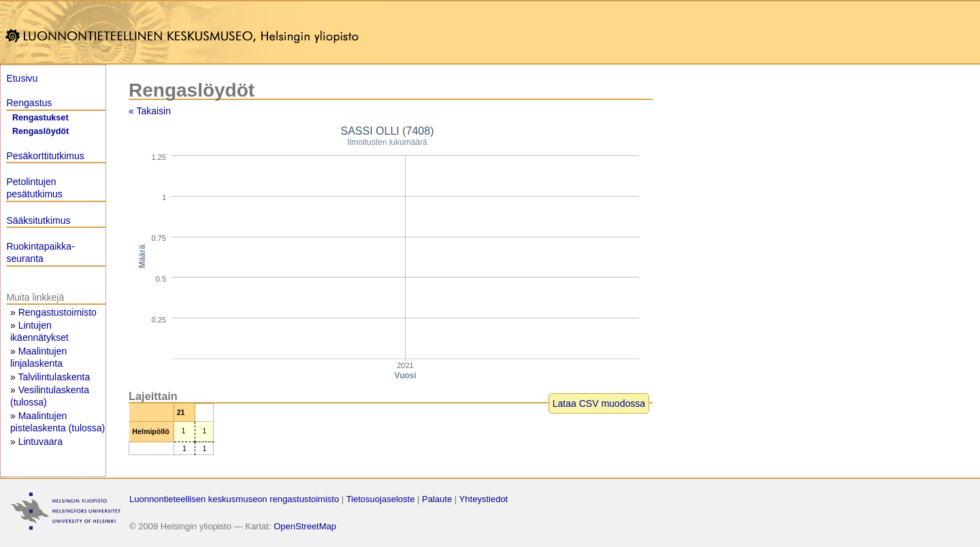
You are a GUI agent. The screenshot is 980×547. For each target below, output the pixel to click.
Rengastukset (40, 118)
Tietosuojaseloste (381, 499)
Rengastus (29, 103)
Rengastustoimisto (58, 312)
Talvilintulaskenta (54, 377)
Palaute (437, 499)
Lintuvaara (40, 442)
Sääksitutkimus (38, 220)
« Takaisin (150, 111)
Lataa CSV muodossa (599, 403)
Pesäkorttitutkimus (45, 156)
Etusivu (22, 78)
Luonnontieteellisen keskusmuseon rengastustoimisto (234, 499)
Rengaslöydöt (40, 131)
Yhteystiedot (484, 499)
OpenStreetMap (305, 526)
